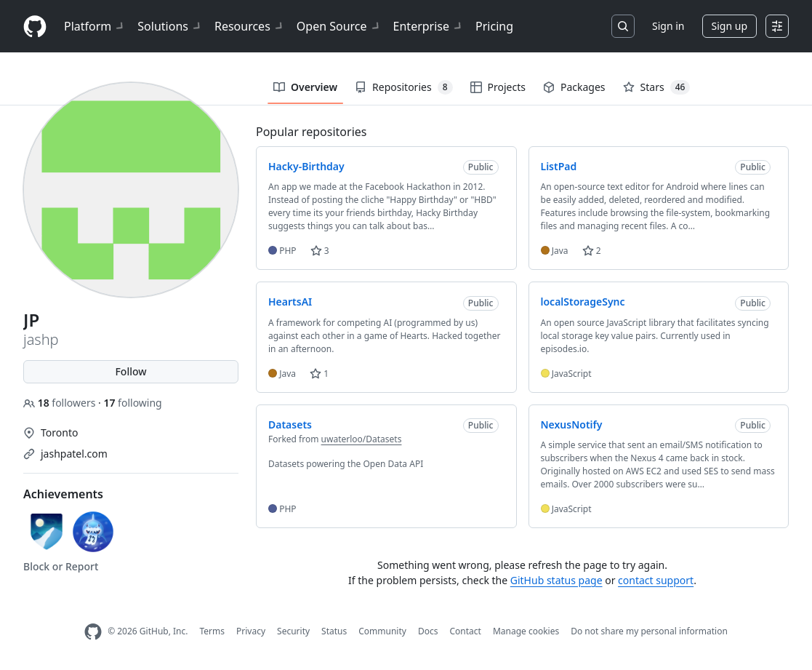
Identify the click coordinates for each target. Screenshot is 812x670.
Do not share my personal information (649, 631)
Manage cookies (526, 631)
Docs (428, 631)
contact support (656, 580)
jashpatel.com (74, 454)
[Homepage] (35, 27)
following (132, 403)
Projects (498, 87)
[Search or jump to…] (623, 26)
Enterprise (429, 26)
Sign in (668, 26)
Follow (130, 371)
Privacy (251, 631)
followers (61, 403)
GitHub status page (556, 580)
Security (293, 631)
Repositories (403, 87)
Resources (250, 26)
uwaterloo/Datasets (362, 439)
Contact (465, 631)
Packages (574, 87)
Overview (305, 87)
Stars (657, 87)
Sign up (729, 26)
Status (334, 631)
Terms (212, 631)
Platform (95, 26)
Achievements (63, 494)
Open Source (339, 26)
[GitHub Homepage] (93, 632)
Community (382, 631)
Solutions (170, 26)
